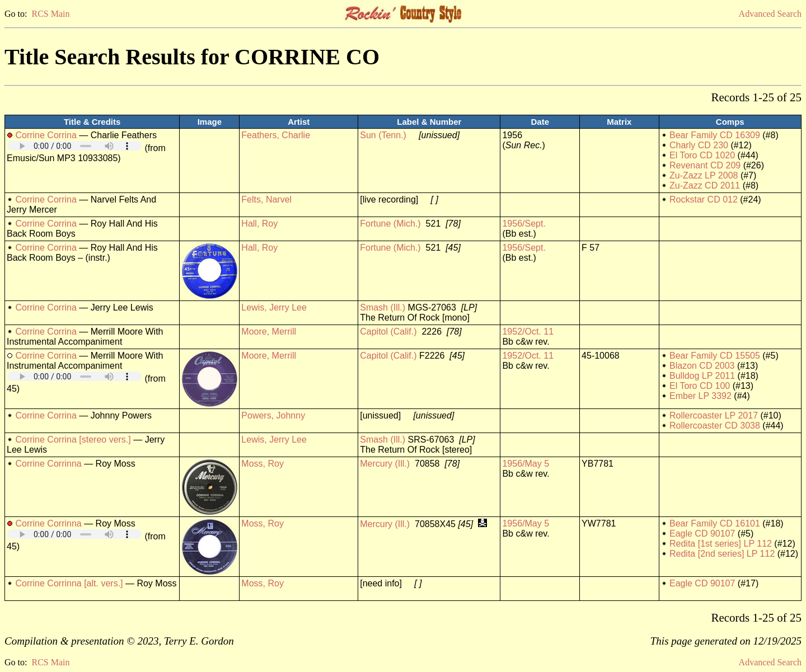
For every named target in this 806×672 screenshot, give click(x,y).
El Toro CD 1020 (702, 155)
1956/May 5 (526, 464)
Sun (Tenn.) (383, 135)
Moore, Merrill (269, 332)
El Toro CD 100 (700, 386)
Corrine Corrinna (48, 464)
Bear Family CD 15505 (715, 356)
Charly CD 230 (699, 145)
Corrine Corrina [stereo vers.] (73, 440)
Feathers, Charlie (276, 135)
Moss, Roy (263, 464)
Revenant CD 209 (705, 165)
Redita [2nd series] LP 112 (722, 554)
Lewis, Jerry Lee (274, 307)
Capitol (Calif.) (388, 332)
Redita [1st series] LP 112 (721, 544)
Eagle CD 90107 (702, 534)
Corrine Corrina (46, 135)
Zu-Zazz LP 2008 (704, 175)
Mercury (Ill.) (385, 464)
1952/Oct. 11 (528, 332)
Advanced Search (770, 14)
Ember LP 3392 (700, 396)
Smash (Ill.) (383, 307)
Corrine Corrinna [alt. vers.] (69, 583)
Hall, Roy (259, 224)
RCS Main (50, 14)
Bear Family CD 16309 (715, 135)
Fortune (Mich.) (390, 224)
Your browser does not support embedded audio (74, 146)
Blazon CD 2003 (702, 366)
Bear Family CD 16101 (715, 523)
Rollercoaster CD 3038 (715, 426)
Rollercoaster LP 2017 (714, 415)
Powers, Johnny (273, 415)
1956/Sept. (524, 224)
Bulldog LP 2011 (702, 376)
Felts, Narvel (266, 199)
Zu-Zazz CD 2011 (705, 185)
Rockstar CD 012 (704, 199)
